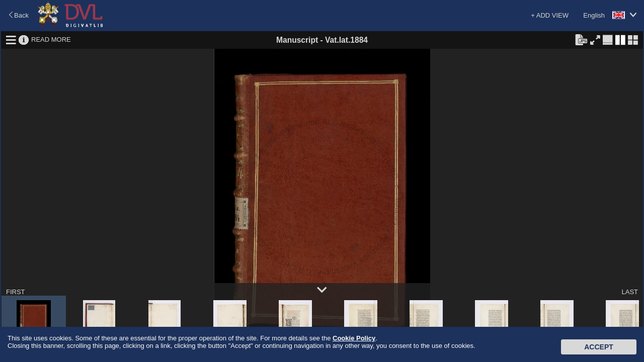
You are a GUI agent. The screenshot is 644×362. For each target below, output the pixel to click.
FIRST (16, 292)
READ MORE (51, 39)
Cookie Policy (354, 338)
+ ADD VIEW (550, 15)
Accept (599, 347)
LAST (630, 292)
